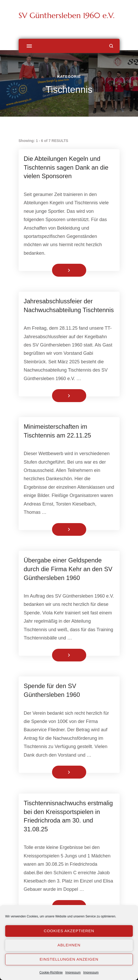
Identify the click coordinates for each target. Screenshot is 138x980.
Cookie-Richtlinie (51, 973)
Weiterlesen (60, 270)
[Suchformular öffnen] (111, 46)
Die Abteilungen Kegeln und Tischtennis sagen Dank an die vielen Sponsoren (66, 167)
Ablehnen (69, 945)
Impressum (73, 973)
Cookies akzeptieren (69, 931)
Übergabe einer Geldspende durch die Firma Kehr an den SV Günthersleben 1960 (68, 569)
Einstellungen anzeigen (69, 959)
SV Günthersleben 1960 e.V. (67, 15)
